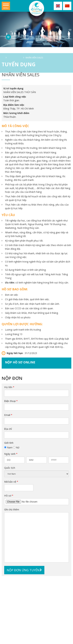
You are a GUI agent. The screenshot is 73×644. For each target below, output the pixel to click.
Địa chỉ (8, 429)
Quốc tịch (10, 468)
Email (8, 415)
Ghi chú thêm (12, 509)
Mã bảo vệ (11, 482)
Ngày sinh (11, 454)
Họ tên (9, 387)
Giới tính (9, 443)
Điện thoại (11, 401)
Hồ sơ (9, 495)
